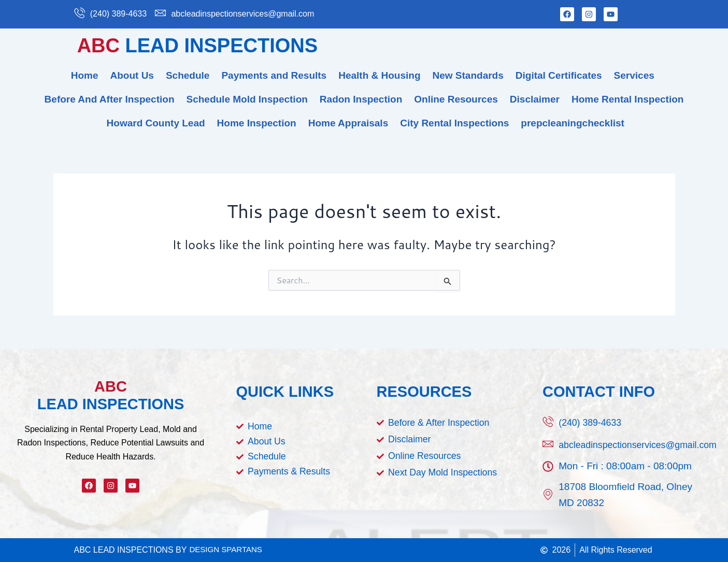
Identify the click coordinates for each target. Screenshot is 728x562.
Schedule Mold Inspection (247, 99)
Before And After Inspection (110, 99)
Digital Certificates (559, 75)
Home (85, 75)
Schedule (188, 75)
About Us (132, 75)
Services (634, 75)
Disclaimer (535, 99)
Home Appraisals (348, 123)
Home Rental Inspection (627, 99)
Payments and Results (274, 75)
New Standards (468, 75)
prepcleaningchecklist (573, 123)
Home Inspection (257, 123)
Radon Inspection (361, 99)
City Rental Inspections (454, 123)
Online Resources (456, 99)
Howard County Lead (156, 123)
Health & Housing (379, 75)
